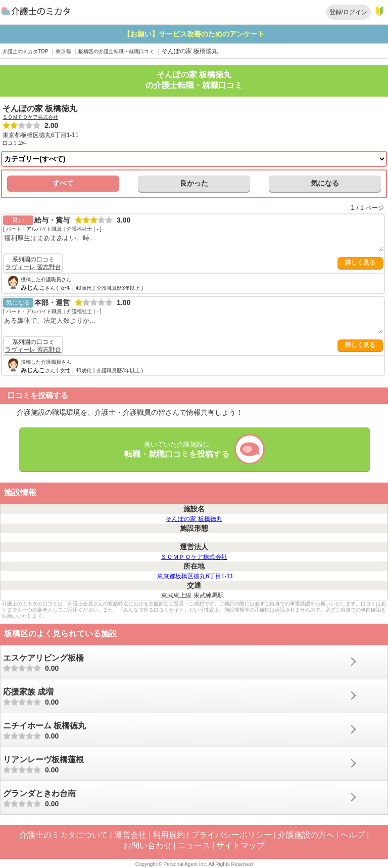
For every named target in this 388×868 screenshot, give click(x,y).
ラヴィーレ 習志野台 (33, 267)
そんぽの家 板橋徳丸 (40, 108)
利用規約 (169, 835)
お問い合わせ (148, 845)
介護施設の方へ (306, 835)
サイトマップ (240, 845)
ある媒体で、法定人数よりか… (193, 324)
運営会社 (130, 835)
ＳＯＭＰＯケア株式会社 (30, 117)
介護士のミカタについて (64, 835)
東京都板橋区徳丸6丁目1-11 (195, 576)
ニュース (194, 845)
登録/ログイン (348, 12)
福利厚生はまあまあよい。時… (193, 242)
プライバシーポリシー (231, 835)
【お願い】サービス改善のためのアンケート (210, 34)
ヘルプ (353, 835)
